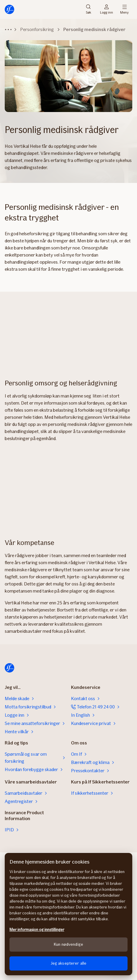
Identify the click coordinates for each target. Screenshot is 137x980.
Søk (88, 9)
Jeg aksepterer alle (69, 963)
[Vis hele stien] (8, 30)
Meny (124, 9)
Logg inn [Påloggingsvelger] (107, 9)
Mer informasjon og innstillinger (37, 930)
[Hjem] (9, 9)
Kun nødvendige (68, 944)
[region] (68, 914)
